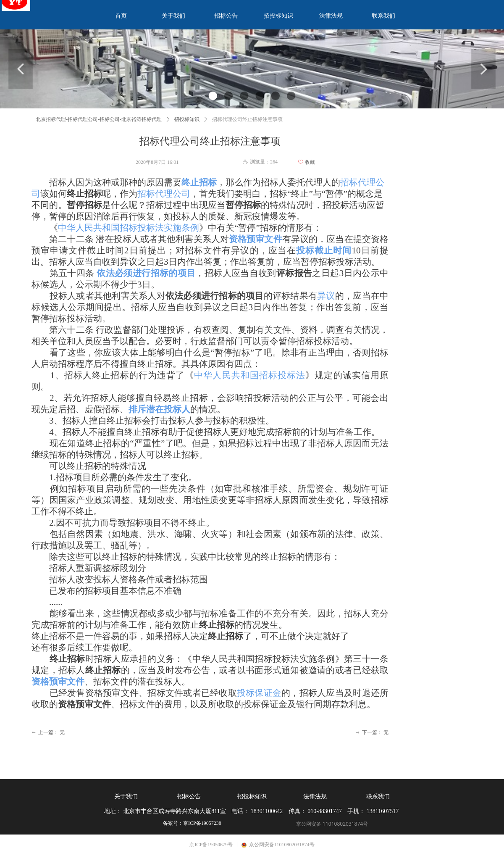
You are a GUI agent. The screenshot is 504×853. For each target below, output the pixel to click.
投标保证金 (259, 693)
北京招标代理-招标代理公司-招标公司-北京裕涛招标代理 (99, 119)
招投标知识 (187, 119)
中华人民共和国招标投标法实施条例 (129, 228)
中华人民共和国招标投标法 (250, 375)
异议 (326, 296)
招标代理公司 (164, 194)
